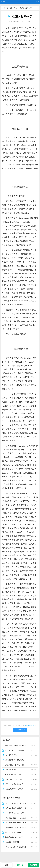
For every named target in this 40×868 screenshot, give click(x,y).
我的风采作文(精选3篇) (13, 779)
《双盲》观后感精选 (13, 770)
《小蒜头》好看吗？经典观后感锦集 (17, 818)
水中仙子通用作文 (12, 755)
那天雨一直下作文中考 (13, 832)
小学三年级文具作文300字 (15, 813)
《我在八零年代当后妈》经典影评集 (17, 808)
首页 (11, 8)
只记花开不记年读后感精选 (15, 760)
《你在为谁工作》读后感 (14, 789)
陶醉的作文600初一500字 (14, 837)
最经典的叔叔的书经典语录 (15, 765)
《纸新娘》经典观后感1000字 (16, 823)
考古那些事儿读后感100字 (15, 750)
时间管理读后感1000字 (13, 775)
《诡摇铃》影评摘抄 (13, 842)
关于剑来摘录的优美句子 (14, 784)
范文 (15, 8)
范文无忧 (5, 2)
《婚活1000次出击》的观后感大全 (17, 828)
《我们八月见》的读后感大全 (16, 847)
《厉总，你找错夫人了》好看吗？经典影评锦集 (17, 803)
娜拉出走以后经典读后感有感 (16, 746)
